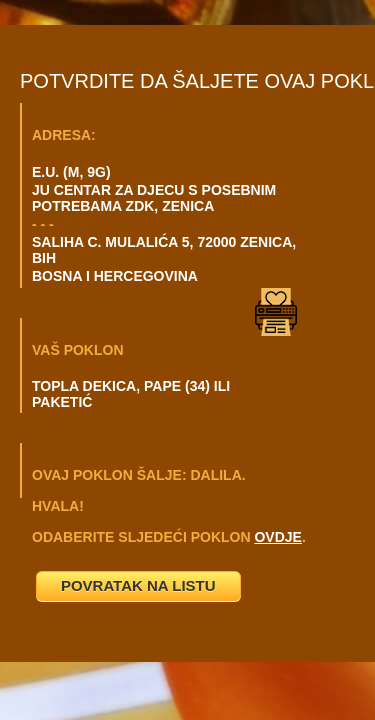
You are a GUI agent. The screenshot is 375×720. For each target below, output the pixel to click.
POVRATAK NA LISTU (138, 585)
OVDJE (277, 537)
